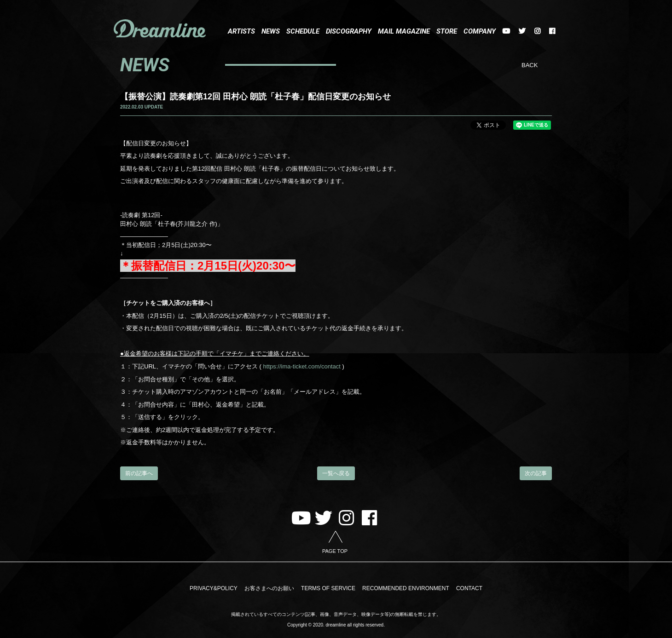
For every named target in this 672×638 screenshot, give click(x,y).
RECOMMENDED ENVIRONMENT (405, 588)
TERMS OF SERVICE (328, 588)
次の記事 (536, 473)
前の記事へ (139, 473)
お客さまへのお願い (270, 588)
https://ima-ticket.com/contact (302, 366)
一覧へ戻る (336, 473)
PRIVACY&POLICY (215, 588)
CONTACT (468, 588)
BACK (530, 65)
